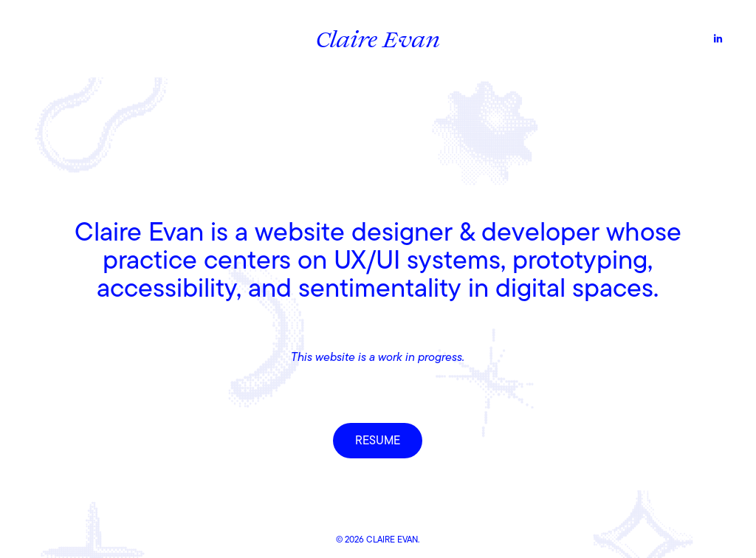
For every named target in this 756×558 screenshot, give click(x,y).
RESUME (378, 441)
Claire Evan (378, 38)
